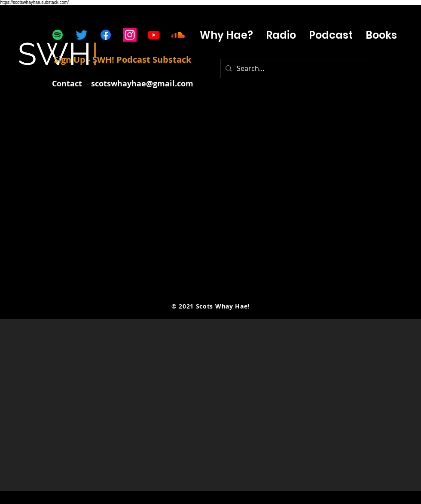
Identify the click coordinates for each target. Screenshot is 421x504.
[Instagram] (130, 35)
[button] (331, 35)
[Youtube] (154, 35)
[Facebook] (106, 35)
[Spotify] (58, 35)
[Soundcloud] (178, 35)
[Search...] (293, 69)
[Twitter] (82, 35)
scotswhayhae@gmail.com (142, 84)
